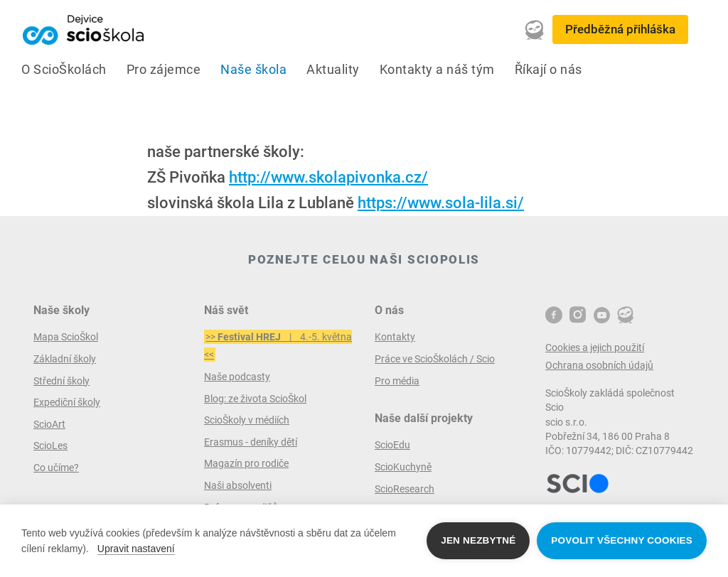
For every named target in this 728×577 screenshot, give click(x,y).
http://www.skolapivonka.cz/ (328, 177)
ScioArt (49, 424)
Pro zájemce (164, 70)
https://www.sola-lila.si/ (441, 203)
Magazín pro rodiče (246, 463)
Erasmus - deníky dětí (251, 442)
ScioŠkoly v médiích (247, 420)
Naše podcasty (237, 377)
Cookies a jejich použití (595, 347)
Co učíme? (56, 468)
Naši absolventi (238, 485)
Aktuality (333, 70)
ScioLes (50, 446)
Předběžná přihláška (620, 29)
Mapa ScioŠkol (66, 337)
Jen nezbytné (478, 540)
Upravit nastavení (136, 549)
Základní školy (65, 359)
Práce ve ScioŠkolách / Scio (435, 359)
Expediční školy (67, 402)
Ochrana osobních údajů (599, 365)
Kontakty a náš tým (437, 70)
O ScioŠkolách (64, 70)
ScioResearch (405, 489)
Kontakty (395, 337)
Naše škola (253, 70)
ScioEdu (392, 445)
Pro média (397, 381)
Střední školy (61, 381)
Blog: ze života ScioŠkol (255, 399)
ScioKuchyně (403, 467)
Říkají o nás (548, 70)
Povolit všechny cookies (622, 540)
